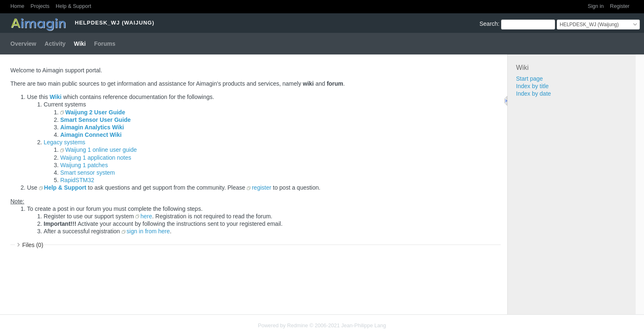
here (146, 216)
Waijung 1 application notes (96, 158)
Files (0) (33, 245)
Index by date (533, 94)
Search (489, 24)
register (262, 188)
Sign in (596, 6)
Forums (105, 44)
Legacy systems (64, 142)
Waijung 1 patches (84, 165)
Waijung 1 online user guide (101, 150)
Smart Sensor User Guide (96, 120)
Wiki (80, 44)
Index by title (532, 86)
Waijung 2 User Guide (95, 112)
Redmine (297, 326)
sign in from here (148, 231)
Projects (40, 6)
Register (620, 6)
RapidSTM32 (77, 180)
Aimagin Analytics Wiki (92, 127)
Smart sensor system (87, 173)
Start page (530, 79)
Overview (23, 44)
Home (17, 6)
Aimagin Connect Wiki (91, 135)
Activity (55, 44)
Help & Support (73, 6)
